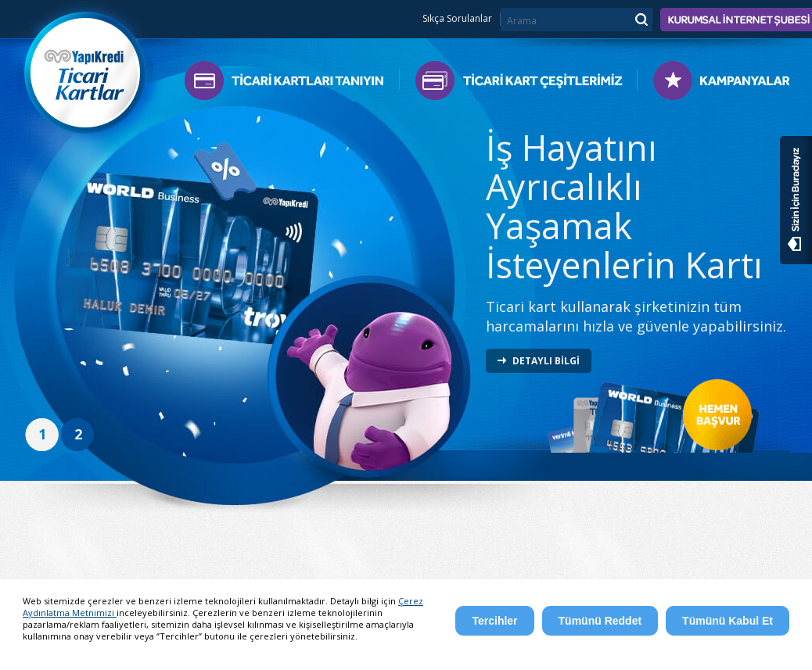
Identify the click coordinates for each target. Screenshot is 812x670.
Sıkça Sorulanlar (457, 19)
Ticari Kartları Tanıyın (292, 84)
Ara (641, 19)
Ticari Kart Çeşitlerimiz (518, 84)
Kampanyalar (713, 84)
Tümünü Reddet (600, 621)
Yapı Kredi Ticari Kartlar (86, 68)
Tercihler (494, 621)
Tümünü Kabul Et (728, 621)
